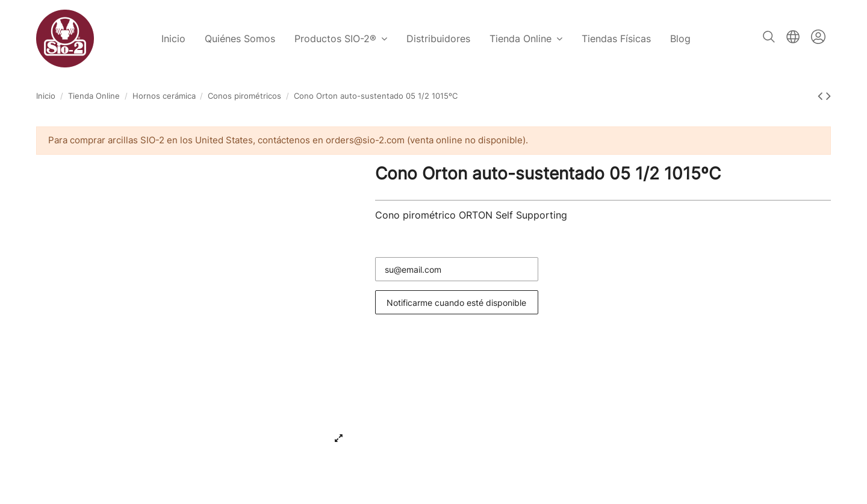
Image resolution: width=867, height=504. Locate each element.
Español (793, 37)
